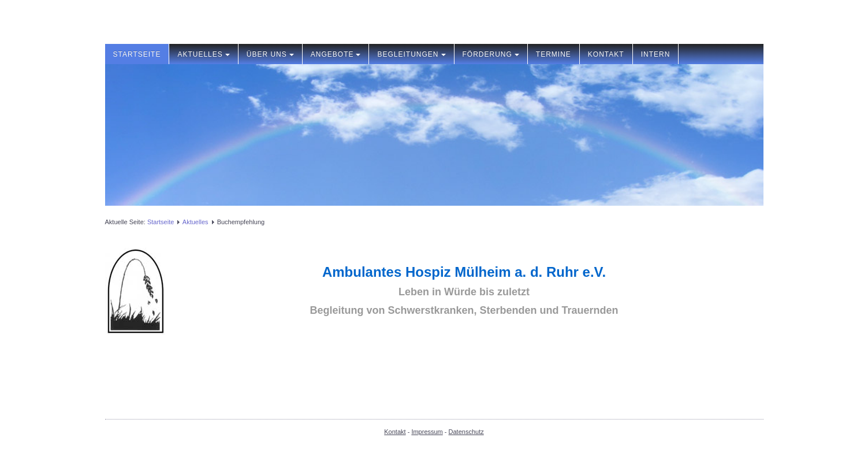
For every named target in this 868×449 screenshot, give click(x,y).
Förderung (491, 54)
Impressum (427, 432)
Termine (554, 54)
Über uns (270, 54)
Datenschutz (466, 432)
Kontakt (606, 54)
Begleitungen (411, 54)
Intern (656, 54)
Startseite (137, 54)
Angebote (336, 54)
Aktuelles (203, 54)
